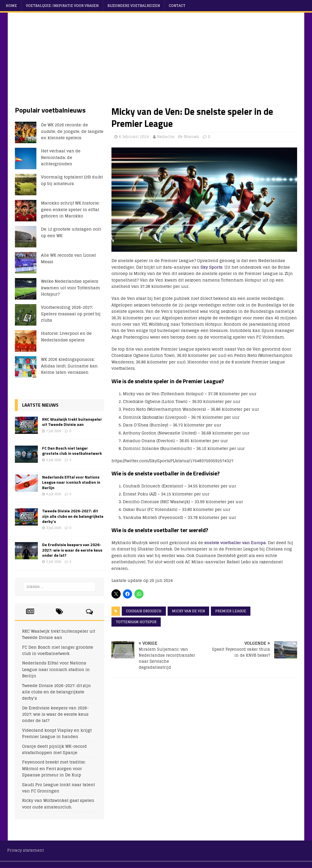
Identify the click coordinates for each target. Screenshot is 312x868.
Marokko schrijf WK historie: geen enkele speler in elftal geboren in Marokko (70, 209)
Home (11, 6)
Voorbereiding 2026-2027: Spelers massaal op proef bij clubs (71, 314)
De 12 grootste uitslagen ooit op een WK (71, 232)
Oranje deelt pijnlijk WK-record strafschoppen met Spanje (54, 749)
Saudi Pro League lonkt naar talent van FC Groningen (58, 788)
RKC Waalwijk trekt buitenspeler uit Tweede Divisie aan (72, 422)
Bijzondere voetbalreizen (134, 6)
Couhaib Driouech (144, 611)
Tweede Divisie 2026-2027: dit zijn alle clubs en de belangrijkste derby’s (73, 516)
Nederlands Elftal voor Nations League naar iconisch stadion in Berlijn (71, 482)
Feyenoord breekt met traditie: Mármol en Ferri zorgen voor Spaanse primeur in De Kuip (54, 768)
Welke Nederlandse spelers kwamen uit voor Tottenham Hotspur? (70, 288)
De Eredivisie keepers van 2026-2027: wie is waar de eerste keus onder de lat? (72, 550)
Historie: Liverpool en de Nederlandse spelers (66, 336)
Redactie (166, 137)
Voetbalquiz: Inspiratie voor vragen (62, 6)
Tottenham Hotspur (136, 622)
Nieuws (191, 137)
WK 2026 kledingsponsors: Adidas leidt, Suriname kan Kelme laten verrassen (69, 366)
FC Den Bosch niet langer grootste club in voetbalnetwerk (72, 451)
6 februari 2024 (134, 137)
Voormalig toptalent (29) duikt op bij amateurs (72, 180)
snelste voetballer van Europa (235, 543)
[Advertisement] (156, 63)
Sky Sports (211, 267)
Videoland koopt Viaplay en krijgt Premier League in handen (57, 733)
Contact (177, 6)
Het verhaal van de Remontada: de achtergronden (61, 157)
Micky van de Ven (188, 611)
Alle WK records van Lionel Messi (68, 258)
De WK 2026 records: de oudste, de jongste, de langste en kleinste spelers (72, 131)
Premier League (231, 611)
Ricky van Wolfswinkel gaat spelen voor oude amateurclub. (58, 803)
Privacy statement (25, 850)
